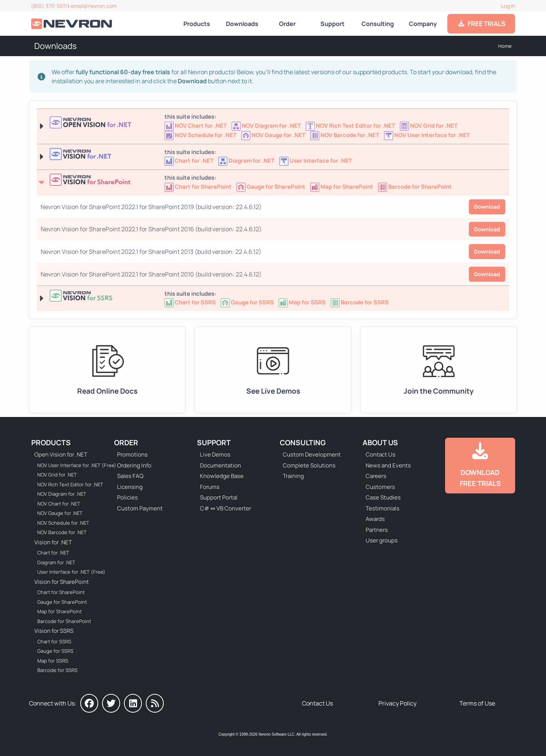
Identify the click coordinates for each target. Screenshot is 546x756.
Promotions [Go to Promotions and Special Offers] (132, 454)
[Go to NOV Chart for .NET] (196, 126)
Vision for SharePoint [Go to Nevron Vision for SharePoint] (62, 582)
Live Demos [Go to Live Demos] (215, 454)
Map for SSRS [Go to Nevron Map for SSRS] (53, 661)
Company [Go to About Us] (423, 24)
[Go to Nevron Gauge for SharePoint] (271, 187)
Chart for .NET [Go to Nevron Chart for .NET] (53, 553)
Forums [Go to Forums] (210, 487)
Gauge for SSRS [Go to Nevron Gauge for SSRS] (55, 651)
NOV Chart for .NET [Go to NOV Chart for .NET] (59, 504)
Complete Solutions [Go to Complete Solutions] (309, 465)
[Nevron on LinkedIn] (133, 703)
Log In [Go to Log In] (508, 6)
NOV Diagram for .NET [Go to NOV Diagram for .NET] (62, 494)
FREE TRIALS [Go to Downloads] (481, 24)
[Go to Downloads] (480, 466)
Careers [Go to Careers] (376, 476)
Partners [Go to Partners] (377, 530)
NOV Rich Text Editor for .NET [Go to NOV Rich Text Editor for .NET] (70, 484)
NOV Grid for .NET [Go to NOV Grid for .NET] (57, 475)
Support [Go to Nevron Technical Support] (332, 24)
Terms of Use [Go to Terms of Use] (477, 703)
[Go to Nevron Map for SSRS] (303, 302)
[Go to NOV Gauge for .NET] (274, 135)
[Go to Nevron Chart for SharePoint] (199, 187)
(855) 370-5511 (49, 6)
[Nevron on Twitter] (111, 703)
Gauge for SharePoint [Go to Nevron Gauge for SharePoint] (62, 602)
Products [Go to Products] (197, 24)
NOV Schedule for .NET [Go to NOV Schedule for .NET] (63, 523)
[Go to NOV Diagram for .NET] (267, 126)
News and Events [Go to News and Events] (388, 465)
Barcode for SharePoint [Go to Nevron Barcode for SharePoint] (64, 621)
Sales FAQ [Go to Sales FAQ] (130, 476)
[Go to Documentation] (107, 370)
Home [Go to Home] (505, 46)
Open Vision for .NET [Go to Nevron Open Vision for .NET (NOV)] (61, 454)
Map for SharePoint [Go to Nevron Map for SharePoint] (59, 611)
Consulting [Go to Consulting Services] (378, 24)
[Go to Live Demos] (273, 370)
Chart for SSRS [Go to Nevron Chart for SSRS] (54, 641)
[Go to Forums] (439, 370)
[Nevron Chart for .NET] (190, 161)
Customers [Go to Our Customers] (380, 487)
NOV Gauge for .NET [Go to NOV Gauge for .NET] (60, 513)
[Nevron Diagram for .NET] (247, 161)
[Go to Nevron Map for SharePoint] (342, 187)
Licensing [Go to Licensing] (130, 487)
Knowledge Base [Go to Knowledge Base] (222, 476)
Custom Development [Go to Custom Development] (312, 454)
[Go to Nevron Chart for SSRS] (191, 302)
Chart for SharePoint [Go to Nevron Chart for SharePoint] (61, 592)
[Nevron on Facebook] (89, 703)
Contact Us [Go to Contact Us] (381, 454)
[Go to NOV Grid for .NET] (429, 126)
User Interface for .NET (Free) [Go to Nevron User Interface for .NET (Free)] (71, 572)
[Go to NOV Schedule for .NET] (201, 135)
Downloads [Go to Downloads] (242, 24)
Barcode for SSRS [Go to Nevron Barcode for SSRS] (57, 670)
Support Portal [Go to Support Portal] (219, 497)
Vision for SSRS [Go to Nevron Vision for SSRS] (54, 631)
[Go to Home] (72, 24)
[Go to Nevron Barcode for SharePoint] (415, 187)
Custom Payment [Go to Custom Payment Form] (140, 508)
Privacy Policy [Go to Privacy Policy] (397, 703)
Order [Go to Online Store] (287, 24)
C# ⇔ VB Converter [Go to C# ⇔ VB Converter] (226, 508)
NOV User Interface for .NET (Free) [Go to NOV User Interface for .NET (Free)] (72, 465)
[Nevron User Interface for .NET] (316, 161)
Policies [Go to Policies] (127, 497)
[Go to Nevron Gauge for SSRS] (248, 302)
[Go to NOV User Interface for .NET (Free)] (427, 135)
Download (487, 207)
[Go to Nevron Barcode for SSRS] (360, 302)
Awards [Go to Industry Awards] (375, 519)
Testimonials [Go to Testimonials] (383, 508)
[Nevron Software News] (155, 703)
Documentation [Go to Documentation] (220, 465)
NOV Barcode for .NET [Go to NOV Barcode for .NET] (62, 532)
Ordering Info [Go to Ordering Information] (134, 465)
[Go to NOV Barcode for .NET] (345, 135)
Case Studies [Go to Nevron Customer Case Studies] (383, 497)
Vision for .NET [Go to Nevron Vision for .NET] (53, 542)
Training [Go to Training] (293, 476)
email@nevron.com (94, 6)
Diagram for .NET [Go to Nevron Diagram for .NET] (56, 562)
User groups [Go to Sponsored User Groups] (382, 540)
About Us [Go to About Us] (380, 443)
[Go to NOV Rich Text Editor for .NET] (351, 126)
